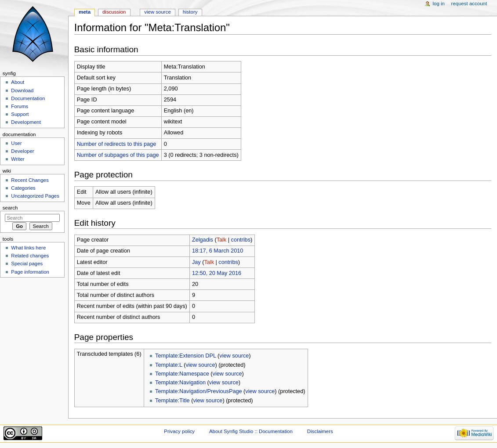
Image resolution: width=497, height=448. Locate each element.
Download (22, 90)
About (18, 82)
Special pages (27, 264)
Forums (20, 106)
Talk (222, 240)
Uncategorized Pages (35, 196)
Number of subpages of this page (118, 155)
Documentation (28, 98)
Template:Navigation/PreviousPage (198, 391)
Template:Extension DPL (185, 356)
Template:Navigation (180, 383)
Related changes (30, 256)
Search (10, 208)
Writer (18, 159)
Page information (30, 272)
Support (20, 114)
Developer (22, 151)
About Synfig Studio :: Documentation (251, 431)
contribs (241, 240)
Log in (439, 4)
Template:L (169, 365)
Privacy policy (179, 431)
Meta (85, 12)
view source (234, 356)
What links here (28, 248)
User (16, 143)
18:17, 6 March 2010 (218, 251)
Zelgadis (203, 240)
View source (157, 12)
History (190, 12)
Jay (196, 262)
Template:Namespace (182, 374)
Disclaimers (320, 431)
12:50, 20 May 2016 (217, 273)
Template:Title (172, 401)
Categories (23, 188)
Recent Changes (30, 180)
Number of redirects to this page (117, 144)
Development (26, 122)
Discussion (114, 12)
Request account (469, 4)
